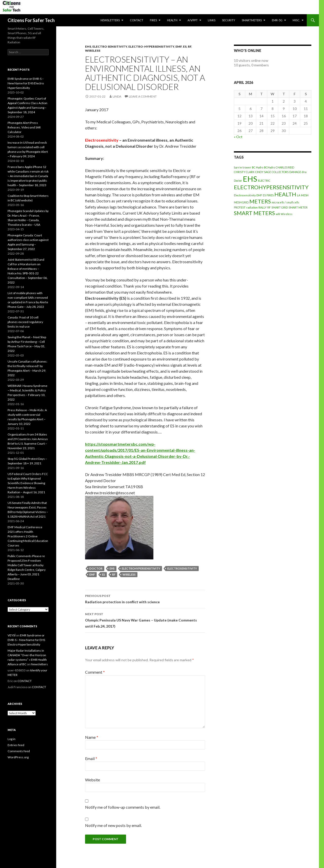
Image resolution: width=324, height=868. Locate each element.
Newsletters (110, 20)
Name (92, 737)
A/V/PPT (193, 20)
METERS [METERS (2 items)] (260, 201)
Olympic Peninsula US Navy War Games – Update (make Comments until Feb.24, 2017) (145, 620)
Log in (12, 739)
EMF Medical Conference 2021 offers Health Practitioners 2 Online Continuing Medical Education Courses (28, 536)
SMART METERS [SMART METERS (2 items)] (254, 213)
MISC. (296, 20)
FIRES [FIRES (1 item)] (270, 195)
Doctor (96, 568)
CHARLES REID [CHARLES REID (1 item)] (285, 167)
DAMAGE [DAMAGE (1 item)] (295, 172)
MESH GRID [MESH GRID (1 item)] (241, 202)
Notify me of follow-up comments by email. (123, 807)
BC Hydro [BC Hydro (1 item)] (258, 167)
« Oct (238, 137)
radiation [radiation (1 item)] (252, 207)
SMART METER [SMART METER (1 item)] (298, 207)
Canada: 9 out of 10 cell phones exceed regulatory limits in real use (25, 322)
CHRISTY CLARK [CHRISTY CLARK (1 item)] (244, 172)
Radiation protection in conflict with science (145, 598)
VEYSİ (12, 635)
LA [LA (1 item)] (299, 195)
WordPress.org (18, 757)
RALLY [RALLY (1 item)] (262, 207)
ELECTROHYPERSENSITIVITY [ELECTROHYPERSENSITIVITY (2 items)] (271, 187)
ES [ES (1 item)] (264, 195)
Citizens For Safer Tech (31, 20)
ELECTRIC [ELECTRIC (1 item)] (264, 181)
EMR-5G (277, 20)
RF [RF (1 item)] (269, 207)
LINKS (212, 20)
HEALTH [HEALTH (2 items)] (285, 194)
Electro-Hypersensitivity (151, 46)
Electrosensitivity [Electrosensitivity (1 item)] (245, 195)
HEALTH (172, 20)
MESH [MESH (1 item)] (305, 195)
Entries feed (16, 745)
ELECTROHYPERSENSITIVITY (141, 568)
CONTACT (137, 20)
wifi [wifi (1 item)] (278, 214)
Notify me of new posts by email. (113, 825)
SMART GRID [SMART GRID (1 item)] (280, 207)
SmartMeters (252, 20)
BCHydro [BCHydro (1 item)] (269, 167)
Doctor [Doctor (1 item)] (238, 181)
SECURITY (229, 20)
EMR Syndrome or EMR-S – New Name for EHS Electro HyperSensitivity (26, 83)
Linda (117, 96)
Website (93, 780)
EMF (179, 46)
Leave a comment (143, 96)
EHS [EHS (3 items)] (250, 179)
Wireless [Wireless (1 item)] (287, 214)
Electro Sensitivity (110, 46)
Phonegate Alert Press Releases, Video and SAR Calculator (24, 127)
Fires (153, 20)
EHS (88, 46)
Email (91, 758)
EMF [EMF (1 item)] (259, 195)
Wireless (93, 51)
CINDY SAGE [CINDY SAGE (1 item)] (263, 172)
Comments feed (19, 751)
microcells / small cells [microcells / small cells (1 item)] (285, 202)
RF (190, 46)
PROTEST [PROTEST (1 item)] (240, 207)
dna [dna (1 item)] (304, 172)
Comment (95, 672)
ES (185, 46)
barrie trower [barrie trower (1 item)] (242, 167)
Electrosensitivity (182, 568)
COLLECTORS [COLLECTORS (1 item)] (280, 172)
